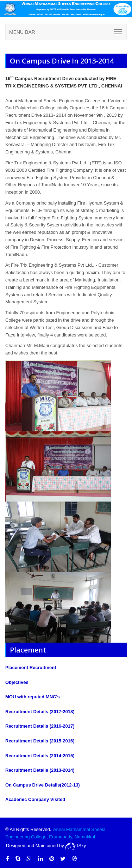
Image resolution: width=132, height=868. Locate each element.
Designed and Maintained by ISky (46, 846)
